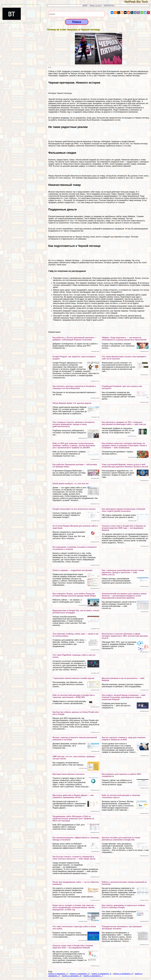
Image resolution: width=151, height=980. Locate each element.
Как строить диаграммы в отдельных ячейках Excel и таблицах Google (123, 906)
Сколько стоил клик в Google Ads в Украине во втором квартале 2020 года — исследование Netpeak (124, 528)
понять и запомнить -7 (93, 976)
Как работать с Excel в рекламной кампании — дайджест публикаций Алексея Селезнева (74, 339)
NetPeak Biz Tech (138, 2)
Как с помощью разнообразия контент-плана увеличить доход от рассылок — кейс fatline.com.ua (123, 572)
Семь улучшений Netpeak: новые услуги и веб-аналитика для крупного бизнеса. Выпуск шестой (125, 466)
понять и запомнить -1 (58, 974)
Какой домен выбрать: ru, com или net (70, 484)
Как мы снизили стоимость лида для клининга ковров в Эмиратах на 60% (124, 739)
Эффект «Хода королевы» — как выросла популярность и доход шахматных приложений (124, 339)
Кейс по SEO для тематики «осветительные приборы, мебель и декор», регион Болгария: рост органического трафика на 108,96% (74, 445)
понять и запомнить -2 (80, 974)
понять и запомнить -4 (123, 974)
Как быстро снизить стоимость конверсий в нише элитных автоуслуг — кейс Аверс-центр (74, 858)
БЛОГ (85, 6)
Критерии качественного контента (68, 774)
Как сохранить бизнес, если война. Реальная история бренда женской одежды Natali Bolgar (74, 595)
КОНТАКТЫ (109, 6)
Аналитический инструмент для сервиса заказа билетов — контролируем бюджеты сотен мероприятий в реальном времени (124, 596)
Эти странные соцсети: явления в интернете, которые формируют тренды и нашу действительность (74, 424)
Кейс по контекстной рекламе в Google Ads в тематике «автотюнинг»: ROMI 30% (74, 696)
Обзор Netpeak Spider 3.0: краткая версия (72, 403)
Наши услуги (96, 6)
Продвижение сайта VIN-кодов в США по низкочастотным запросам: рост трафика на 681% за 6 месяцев (73, 819)
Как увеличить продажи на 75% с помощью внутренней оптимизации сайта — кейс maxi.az (124, 423)
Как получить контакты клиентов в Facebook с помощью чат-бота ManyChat (74, 387)
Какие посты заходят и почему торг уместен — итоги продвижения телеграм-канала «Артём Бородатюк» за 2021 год (74, 907)
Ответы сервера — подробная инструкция (72, 570)
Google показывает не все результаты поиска (74, 509)
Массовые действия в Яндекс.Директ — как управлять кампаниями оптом (73, 796)
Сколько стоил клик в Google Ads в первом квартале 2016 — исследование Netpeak (73, 947)
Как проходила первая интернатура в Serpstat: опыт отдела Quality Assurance (124, 510)
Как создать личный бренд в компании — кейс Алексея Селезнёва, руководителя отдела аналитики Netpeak (124, 697)
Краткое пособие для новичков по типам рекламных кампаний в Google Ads (121, 839)
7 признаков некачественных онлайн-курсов (73, 678)
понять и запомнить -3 (101, 974)
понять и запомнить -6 (72, 976)
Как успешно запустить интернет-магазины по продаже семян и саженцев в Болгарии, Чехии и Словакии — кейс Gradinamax (124, 445)
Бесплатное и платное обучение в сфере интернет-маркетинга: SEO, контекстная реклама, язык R (125, 636)
